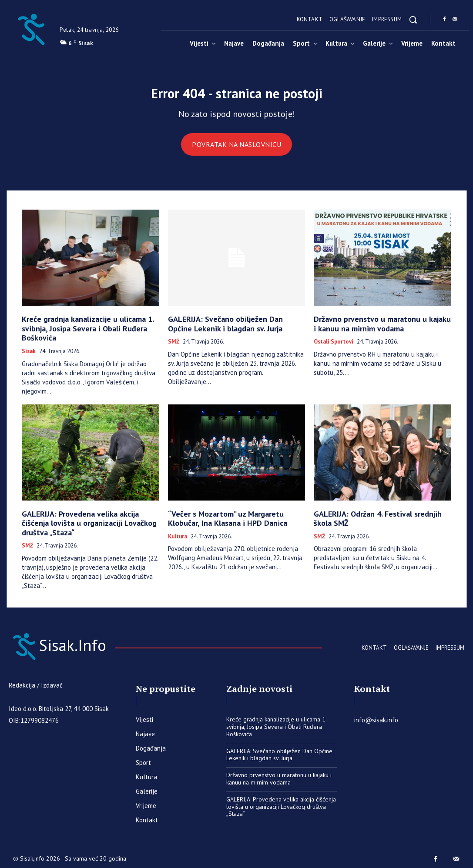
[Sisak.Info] (31, 28)
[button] (413, 20)
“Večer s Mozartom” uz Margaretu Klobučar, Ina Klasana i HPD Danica (232, 516)
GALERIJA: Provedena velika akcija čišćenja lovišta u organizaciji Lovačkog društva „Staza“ (84, 520)
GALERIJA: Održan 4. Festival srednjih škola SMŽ (377, 516)
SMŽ (174, 343)
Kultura (178, 533)
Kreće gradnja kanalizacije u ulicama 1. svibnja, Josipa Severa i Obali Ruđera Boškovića (79, 330)
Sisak (29, 351)
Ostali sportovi (334, 343)
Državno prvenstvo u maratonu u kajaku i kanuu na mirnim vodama (374, 326)
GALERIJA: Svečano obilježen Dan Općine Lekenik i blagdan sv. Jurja (228, 326)
